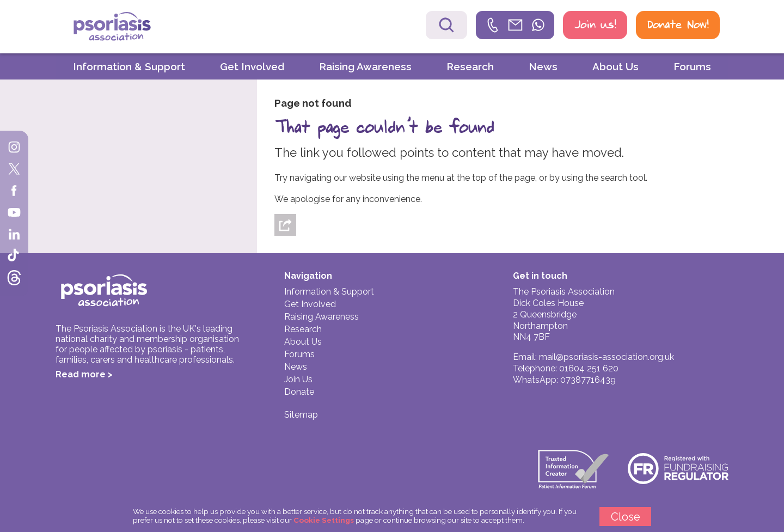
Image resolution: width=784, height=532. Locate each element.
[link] (515, 25)
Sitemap (301, 415)
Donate (299, 392)
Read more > (84, 374)
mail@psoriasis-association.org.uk (607, 357)
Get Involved (252, 66)
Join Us (298, 379)
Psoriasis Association (136, 28)
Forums (692, 66)
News (543, 66)
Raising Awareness (365, 66)
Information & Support (129, 66)
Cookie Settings (324, 520)
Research (470, 66)
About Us (615, 66)
